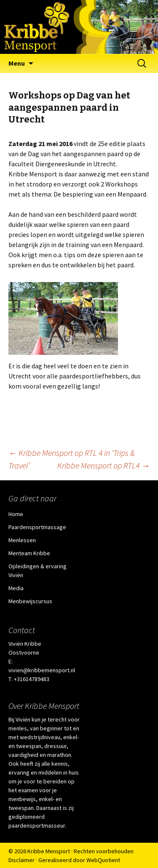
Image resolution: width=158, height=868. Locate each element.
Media (16, 588)
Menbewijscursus (30, 601)
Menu (17, 63)
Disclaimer (21, 860)
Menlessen (22, 540)
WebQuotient (103, 860)
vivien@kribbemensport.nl (42, 670)
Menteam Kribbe (29, 553)
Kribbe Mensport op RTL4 (103, 465)
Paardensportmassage (37, 527)
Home (16, 514)
